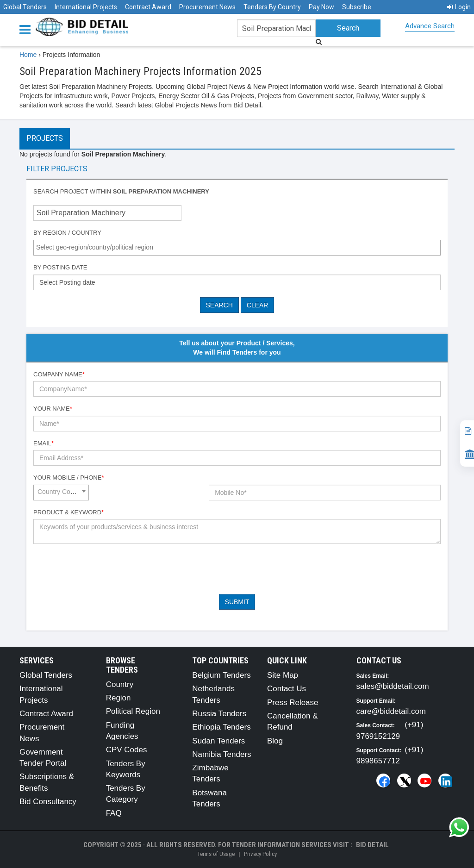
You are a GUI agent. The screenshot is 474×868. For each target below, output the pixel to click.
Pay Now (321, 7)
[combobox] (237, 248)
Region (118, 698)
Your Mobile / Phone (69, 478)
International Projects (86, 7)
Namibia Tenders (221, 754)
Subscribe (357, 7)
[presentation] (104, 569)
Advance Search (430, 26)
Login (459, 7)
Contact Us (287, 689)
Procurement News (207, 7)
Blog (275, 741)
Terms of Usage (216, 854)
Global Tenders (25, 7)
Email (44, 443)
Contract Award (148, 7)
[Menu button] (27, 29)
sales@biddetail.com (393, 686)
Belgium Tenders (221, 675)
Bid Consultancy (48, 802)
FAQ (114, 813)
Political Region (133, 711)
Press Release (293, 703)
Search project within (121, 191)
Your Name (53, 409)
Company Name (59, 374)
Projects (45, 138)
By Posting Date (60, 267)
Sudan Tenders (218, 741)
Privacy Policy (260, 854)
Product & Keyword (69, 512)
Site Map (283, 675)
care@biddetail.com (391, 711)
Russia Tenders (219, 714)
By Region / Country (67, 233)
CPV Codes (127, 750)
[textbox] (239, 247)
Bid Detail (372, 845)
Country (120, 684)
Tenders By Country (272, 7)
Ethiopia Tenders (221, 727)
